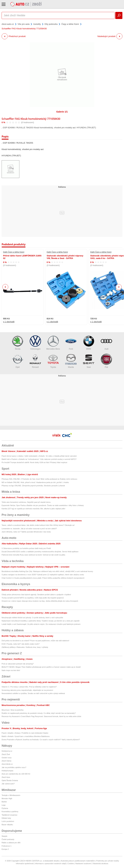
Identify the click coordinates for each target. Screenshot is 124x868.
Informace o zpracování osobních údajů (51, 863)
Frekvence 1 (7, 846)
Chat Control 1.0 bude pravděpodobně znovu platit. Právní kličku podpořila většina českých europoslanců (43, 578)
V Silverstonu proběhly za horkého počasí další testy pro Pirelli (26, 548)
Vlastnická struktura (100, 863)
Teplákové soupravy (9, 815)
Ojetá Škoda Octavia (10, 780)
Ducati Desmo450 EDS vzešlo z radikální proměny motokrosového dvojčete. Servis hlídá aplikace (40, 552)
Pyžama (5, 808)
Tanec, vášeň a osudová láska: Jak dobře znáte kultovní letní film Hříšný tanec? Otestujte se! (38, 525)
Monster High (7, 798)
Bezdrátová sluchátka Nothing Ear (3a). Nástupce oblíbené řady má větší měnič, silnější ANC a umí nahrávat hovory (47, 571)
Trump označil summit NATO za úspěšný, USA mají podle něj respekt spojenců (33, 598)
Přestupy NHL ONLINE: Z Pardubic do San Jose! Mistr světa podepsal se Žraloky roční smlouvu (39, 479)
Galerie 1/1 (62, 112)
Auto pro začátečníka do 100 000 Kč (16, 774)
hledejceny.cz (7, 751)
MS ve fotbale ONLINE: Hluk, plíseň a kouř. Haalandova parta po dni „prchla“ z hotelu (35, 482)
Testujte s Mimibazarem (11, 795)
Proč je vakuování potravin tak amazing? (18, 664)
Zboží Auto (6, 777)
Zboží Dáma (6, 761)
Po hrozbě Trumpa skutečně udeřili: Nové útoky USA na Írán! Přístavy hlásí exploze (34, 462)
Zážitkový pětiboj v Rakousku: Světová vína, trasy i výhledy (25, 647)
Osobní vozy (7, 758)
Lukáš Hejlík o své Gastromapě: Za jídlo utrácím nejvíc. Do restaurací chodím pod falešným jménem (41, 624)
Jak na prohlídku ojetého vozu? (14, 767)
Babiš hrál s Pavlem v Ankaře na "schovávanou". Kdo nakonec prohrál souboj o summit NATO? (39, 459)
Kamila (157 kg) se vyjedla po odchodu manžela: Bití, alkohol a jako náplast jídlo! (33, 509)
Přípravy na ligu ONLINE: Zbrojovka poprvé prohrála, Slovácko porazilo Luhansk (33, 486)
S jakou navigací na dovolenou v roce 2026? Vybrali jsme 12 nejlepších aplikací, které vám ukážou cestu (43, 575)
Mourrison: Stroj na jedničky (13, 710)
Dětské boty (6, 818)
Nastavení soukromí (83, 863)
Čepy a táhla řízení (70, 24)
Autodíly (37, 24)
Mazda (71, 361)
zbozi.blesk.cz (7, 764)
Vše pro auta (24, 24)
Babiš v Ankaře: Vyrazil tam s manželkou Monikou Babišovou (26, 736)
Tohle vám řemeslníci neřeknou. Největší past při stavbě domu (26, 502)
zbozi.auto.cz (8, 24)
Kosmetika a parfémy (10, 812)
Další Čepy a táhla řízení (14, 252)
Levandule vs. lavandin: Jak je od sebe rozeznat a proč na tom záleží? (29, 529)
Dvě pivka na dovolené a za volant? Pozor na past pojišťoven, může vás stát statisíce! (35, 641)
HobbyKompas (7, 771)
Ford (71, 343)
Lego (4, 805)
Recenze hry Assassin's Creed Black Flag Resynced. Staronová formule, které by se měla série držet (41, 716)
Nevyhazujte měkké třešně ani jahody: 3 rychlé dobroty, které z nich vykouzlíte (32, 618)
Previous (5, 287)
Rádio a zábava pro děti (11, 843)
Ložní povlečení (8, 821)
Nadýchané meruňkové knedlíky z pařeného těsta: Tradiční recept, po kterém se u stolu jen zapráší (41, 621)
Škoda (18, 343)
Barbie (4, 802)
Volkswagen (35, 343)
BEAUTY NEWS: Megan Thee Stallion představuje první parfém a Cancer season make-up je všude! (41, 667)
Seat (89, 361)
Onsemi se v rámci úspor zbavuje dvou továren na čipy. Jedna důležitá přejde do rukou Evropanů (40, 601)
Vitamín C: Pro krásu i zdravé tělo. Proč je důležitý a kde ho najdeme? (29, 687)
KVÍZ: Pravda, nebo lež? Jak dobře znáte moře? (21, 644)
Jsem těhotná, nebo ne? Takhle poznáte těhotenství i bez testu (26, 532)
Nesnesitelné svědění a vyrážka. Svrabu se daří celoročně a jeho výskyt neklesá (33, 693)
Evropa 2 (5, 849)
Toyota (53, 361)
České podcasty (8, 839)
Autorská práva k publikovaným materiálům (78, 861)
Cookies (71, 863)
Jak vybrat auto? (8, 784)
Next (119, 287)
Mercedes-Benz (53, 343)
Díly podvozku (51, 24)
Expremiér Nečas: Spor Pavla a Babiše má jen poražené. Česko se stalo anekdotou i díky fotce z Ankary (43, 505)
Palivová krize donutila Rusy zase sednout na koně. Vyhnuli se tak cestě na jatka (33, 555)
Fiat (106, 361)
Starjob (4, 836)
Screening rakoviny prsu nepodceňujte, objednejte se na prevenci (27, 690)
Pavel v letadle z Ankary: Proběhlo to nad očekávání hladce (25, 733)
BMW (89, 343)
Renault (35, 361)
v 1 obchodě (9, 322)
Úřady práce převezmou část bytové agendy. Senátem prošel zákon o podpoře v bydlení (36, 595)
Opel (18, 361)
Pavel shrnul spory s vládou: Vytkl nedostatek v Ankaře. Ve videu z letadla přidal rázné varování (39, 456)
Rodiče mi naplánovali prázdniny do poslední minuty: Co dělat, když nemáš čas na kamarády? (39, 713)
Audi (106, 343)
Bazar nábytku (7, 825)
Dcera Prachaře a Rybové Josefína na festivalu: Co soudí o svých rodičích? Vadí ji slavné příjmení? (41, 740)
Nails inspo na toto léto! (11, 670)
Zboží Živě (6, 754)
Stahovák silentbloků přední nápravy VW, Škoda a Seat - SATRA (65, 257)
